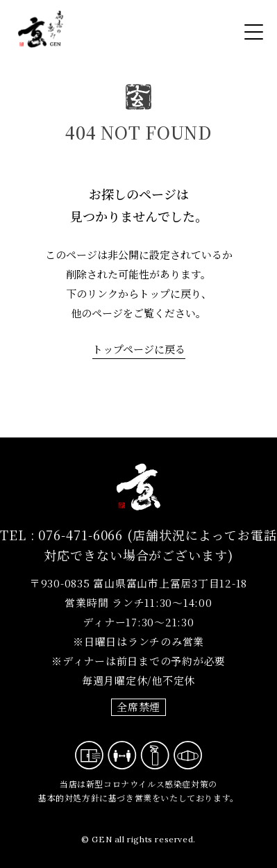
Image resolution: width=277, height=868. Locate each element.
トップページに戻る (139, 349)
